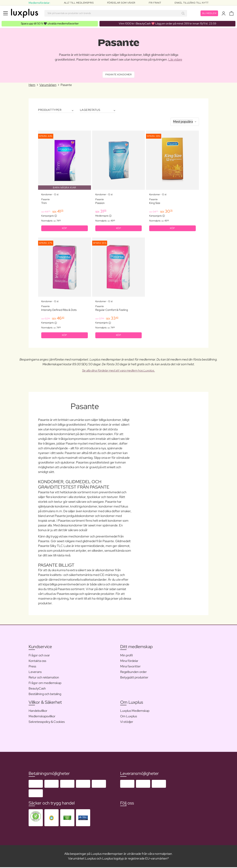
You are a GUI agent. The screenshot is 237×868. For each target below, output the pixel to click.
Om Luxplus (129, 717)
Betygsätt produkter (134, 678)
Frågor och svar (39, 656)
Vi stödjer (127, 723)
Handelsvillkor (38, 711)
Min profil (126, 656)
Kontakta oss (37, 662)
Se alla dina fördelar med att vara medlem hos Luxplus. (118, 371)
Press (32, 667)
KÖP (65, 229)
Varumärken (48, 85)
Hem (32, 85)
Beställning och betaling (45, 695)
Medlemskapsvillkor (42, 717)
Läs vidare (175, 59)
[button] (52, 819)
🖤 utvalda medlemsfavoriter (50, 23)
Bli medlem (209, 13)
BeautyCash (37, 689)
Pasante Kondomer (118, 75)
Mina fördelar (129, 662)
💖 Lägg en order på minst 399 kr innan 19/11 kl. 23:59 (168, 23)
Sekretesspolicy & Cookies (47, 723)
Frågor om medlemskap (45, 684)
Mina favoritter (130, 667)
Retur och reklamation (44, 678)
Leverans (35, 673)
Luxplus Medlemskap (135, 711)
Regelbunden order (133, 673)
